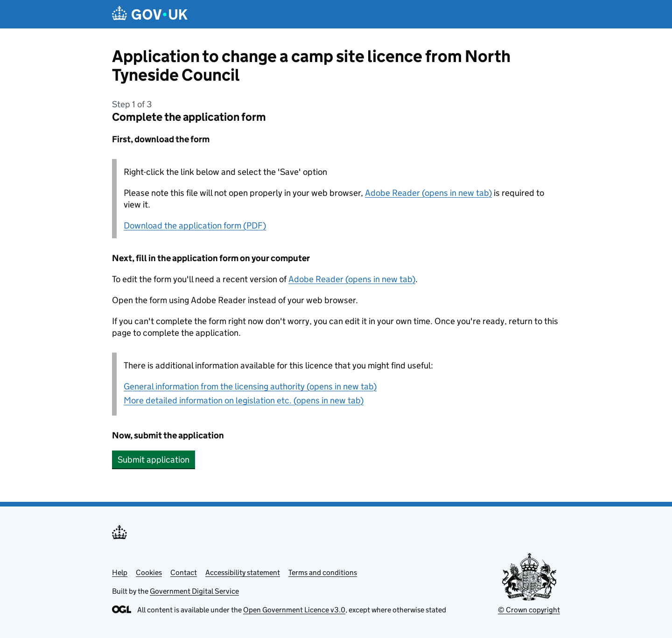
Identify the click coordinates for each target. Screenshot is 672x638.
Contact (184, 572)
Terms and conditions (323, 572)
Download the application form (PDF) (195, 225)
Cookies (149, 572)
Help (120, 572)
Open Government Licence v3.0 (294, 610)
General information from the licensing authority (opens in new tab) (250, 386)
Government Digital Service (194, 591)
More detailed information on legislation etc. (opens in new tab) (244, 400)
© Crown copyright (529, 610)
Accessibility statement (243, 572)
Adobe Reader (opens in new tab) (428, 193)
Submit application (154, 460)
